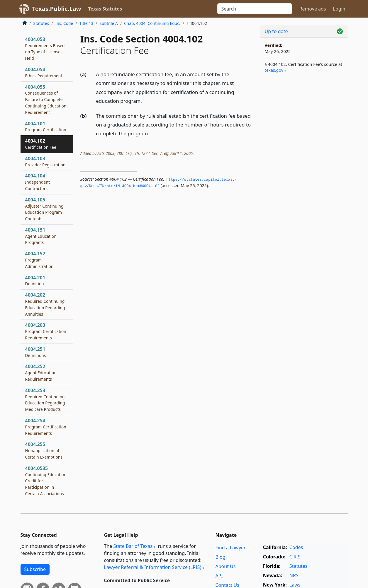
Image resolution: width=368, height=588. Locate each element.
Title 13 (87, 23)
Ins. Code (64, 23)
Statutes (41, 23)
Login (339, 9)
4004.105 (44, 209)
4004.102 (41, 144)
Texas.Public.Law (57, 9)
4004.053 (45, 48)
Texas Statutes (105, 9)
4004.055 (46, 99)
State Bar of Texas (133, 546)
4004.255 (44, 450)
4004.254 (46, 427)
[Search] (255, 9)
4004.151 (41, 236)
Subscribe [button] (35, 569)
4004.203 (46, 331)
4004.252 (41, 372)
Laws (295, 585)
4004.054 (44, 72)
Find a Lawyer (231, 548)
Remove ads (312, 9)
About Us (226, 566)
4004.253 (45, 400)
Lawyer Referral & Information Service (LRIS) (153, 567)
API (219, 576)
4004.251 (36, 352)
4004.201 (35, 281)
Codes (296, 547)
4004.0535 (46, 481)
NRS (294, 575)
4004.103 (45, 161)
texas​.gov (274, 70)
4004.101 (46, 127)
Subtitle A (109, 23)
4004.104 (38, 182)
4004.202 (45, 304)
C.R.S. (296, 557)
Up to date (276, 31)
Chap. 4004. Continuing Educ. (152, 23)
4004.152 (39, 260)
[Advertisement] (304, 175)
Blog (221, 557)
